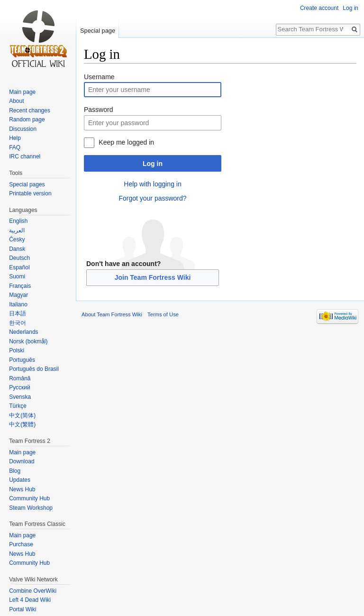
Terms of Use (163, 314)
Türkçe (18, 406)
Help (15, 138)
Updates (20, 480)
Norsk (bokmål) (28, 341)
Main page (22, 92)
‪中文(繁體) (22, 424)
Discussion (23, 129)
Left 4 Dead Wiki (30, 600)
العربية (17, 230)
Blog (15, 471)
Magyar (18, 295)
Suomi (17, 276)
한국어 (18, 323)
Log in (153, 164)
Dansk (17, 249)
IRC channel (25, 156)
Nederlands (23, 332)
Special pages (27, 184)
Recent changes (30, 110)
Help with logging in (152, 184)
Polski (17, 350)
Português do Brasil (34, 369)
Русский (20, 387)
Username (99, 77)
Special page (98, 31)
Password (98, 110)
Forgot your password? (152, 198)
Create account (319, 8)
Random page (27, 120)
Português (22, 360)
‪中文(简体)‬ (22, 415)
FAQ (15, 147)
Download (22, 461)
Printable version (30, 193)
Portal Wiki (23, 609)
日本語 (18, 313)
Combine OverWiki (33, 591)
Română (20, 378)
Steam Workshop (31, 508)
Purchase (21, 544)
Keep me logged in (126, 142)
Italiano (18, 304)
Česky (17, 239)
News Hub (22, 489)
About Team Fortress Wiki (112, 314)
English (18, 221)
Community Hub (29, 498)
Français (20, 286)
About (16, 101)
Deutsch (19, 258)
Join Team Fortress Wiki (153, 277)
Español (19, 267)
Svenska (20, 397)
